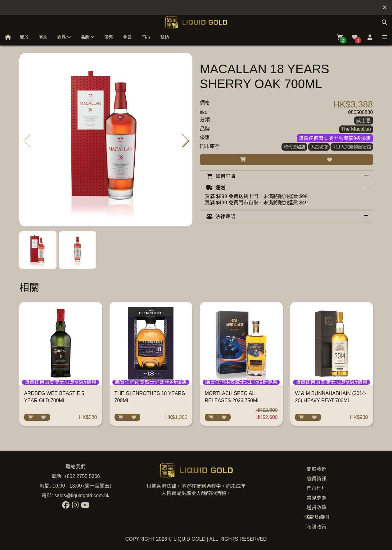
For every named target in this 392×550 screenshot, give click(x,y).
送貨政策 (317, 508)
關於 (24, 37)
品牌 (88, 37)
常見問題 (317, 498)
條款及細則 (317, 517)
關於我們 (317, 469)
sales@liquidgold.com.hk (82, 495)
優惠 (109, 37)
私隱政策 (317, 527)
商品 (64, 37)
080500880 (360, 112)
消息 (43, 37)
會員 (127, 37)
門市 (146, 37)
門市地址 (317, 488)
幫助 (164, 37)
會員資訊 (317, 479)
